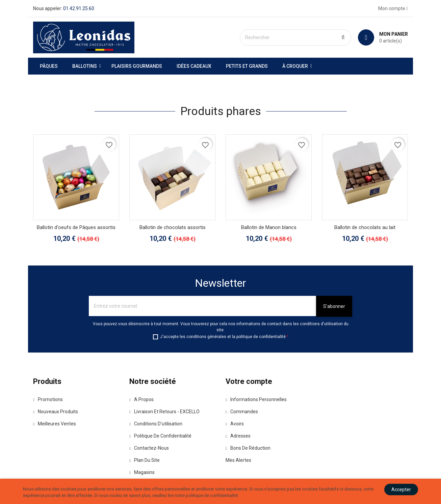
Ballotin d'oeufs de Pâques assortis (76, 227)
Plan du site (145, 460)
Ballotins (85, 66)
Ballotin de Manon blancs (269, 227)
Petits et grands (247, 66)
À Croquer (295, 66)
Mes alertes (238, 460)
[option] (220, 78)
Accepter (401, 489)
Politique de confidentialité (160, 436)
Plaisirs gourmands (137, 66)
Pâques (49, 66)
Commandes (242, 412)
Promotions (48, 399)
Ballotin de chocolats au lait (365, 227)
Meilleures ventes (55, 424)
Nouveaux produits (56, 412)
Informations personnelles (256, 399)
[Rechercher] (295, 37)
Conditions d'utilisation (156, 424)
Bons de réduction (248, 448)
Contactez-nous (149, 448)
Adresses (238, 436)
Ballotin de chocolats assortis (173, 227)
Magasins (142, 472)
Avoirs (235, 424)
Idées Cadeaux (194, 66)
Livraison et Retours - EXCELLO (164, 412)
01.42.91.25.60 (79, 8)
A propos (141, 399)
